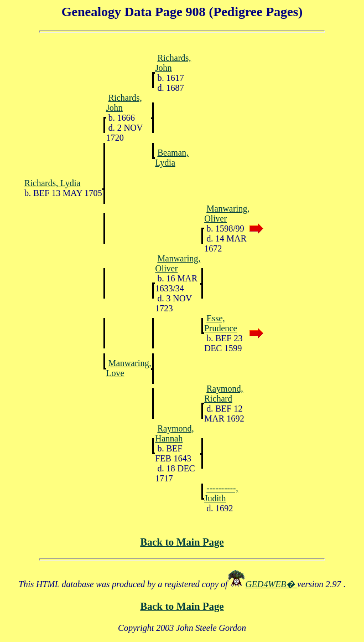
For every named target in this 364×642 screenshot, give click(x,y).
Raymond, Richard (223, 394)
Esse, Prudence (221, 323)
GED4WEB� (272, 584)
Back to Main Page (182, 542)
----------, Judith (221, 493)
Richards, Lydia (52, 183)
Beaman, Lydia (171, 158)
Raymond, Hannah (174, 433)
